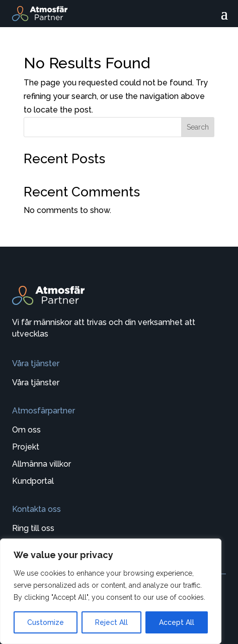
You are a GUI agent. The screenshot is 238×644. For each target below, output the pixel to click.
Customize (46, 622)
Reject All (111, 622)
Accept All (177, 622)
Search (198, 127)
